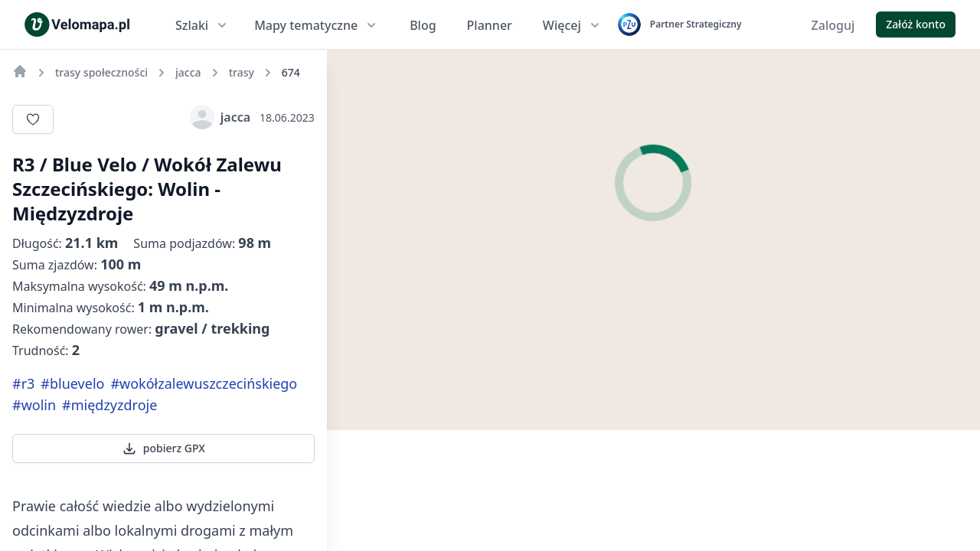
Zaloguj (833, 25)
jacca (220, 117)
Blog (423, 25)
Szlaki (203, 25)
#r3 (23, 383)
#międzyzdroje (109, 405)
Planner (490, 25)
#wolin (34, 405)
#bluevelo (72, 383)
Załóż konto (916, 24)
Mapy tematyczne (317, 25)
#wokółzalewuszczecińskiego (204, 383)
